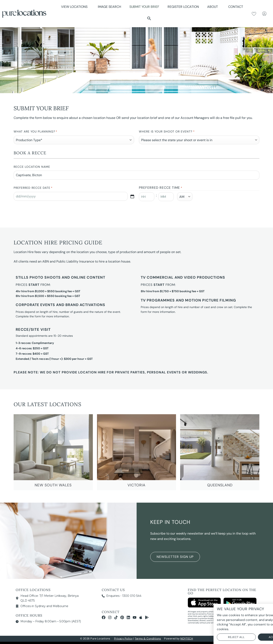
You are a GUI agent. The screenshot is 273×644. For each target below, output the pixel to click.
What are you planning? (35, 132)
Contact (236, 7)
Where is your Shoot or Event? (167, 132)
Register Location (183, 7)
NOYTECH (187, 639)
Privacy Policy (123, 639)
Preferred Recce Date (33, 188)
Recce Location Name (32, 167)
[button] (149, 18)
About (214, 7)
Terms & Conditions (148, 639)
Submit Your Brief (144, 7)
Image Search (109, 7)
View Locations (75, 7)
